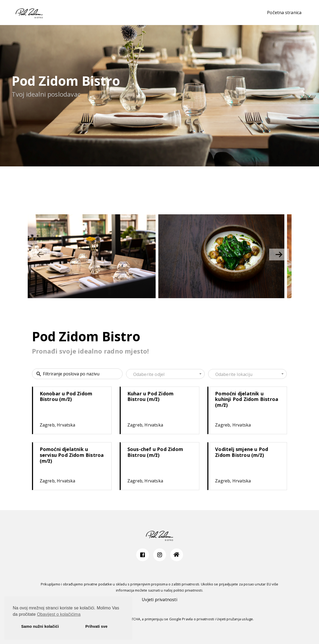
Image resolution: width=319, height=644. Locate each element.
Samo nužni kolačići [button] (40, 626)
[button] (279, 255)
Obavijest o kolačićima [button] (59, 614)
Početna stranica (284, 13)
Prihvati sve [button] (96, 626)
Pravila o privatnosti (198, 619)
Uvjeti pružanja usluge (235, 619)
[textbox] (165, 374)
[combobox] (165, 374)
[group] (92, 256)
